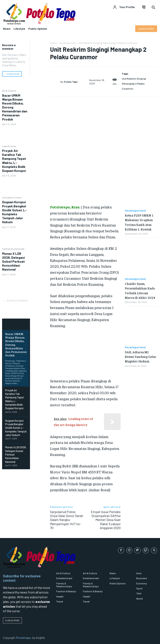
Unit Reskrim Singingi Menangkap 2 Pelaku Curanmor (134, 84)
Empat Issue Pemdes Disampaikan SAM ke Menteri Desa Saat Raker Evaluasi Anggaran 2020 (106, 520)
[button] (153, 7)
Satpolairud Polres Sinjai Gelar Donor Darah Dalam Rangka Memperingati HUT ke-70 (67, 520)
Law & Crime (9, 146)
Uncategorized (67, 43)
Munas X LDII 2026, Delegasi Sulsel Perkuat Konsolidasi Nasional (13, 261)
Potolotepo (23, 638)
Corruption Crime (12, 197)
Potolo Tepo (71, 82)
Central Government (13, 249)
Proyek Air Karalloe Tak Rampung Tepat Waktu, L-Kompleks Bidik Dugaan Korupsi (14, 160)
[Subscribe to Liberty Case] (146, 29)
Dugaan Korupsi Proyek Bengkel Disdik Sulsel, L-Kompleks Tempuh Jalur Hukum (14, 212)
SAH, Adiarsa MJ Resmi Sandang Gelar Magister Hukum (141, 356)
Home (53, 43)
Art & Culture (9, 90)
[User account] (124, 7)
